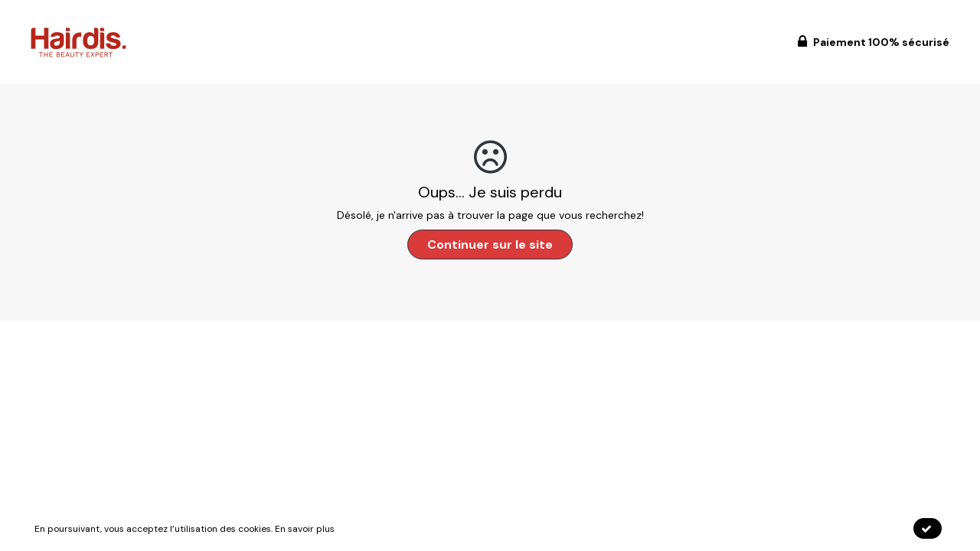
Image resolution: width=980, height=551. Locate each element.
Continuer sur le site (490, 245)
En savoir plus (305, 529)
